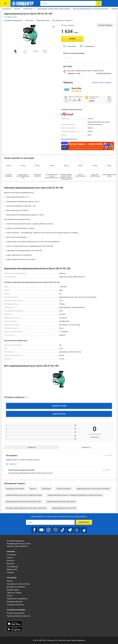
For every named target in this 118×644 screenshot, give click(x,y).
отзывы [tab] (30, 447)
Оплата (10, 581)
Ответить (11, 464)
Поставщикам (12, 567)
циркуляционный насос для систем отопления (78, 297)
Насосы (33, 489)
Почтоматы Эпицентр (15, 605)
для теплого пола (74, 352)
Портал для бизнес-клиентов (18, 616)
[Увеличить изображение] (54, 27)
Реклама (10, 572)
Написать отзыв (59, 406)
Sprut (89, 135)
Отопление (46, 489)
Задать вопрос (59, 414)
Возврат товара (13, 590)
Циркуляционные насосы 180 (64, 508)
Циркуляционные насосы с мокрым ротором (24, 495)
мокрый (62, 335)
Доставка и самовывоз (16, 587)
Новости (10, 558)
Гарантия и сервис (14, 593)
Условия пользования (16, 613)
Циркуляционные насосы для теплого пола (23, 502)
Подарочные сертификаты (17, 599)
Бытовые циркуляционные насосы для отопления (26, 508)
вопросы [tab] (85, 447)
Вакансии (11, 564)
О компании (12, 555)
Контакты (11, 561)
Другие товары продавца (102, 82)
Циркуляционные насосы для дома (61, 502)
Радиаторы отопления (15, 489)
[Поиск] (99, 3)
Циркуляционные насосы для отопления (93, 489)
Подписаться (84, 522)
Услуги (10, 596)
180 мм (62, 304)
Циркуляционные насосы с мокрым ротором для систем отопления (75, 495)
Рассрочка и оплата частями (18, 584)
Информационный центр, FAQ (19, 544)
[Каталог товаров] (5, 3)
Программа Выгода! (15, 602)
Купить (72, 39)
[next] (113, 158)
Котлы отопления (64, 489)
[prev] (107, 158)
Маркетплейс (12, 569)
